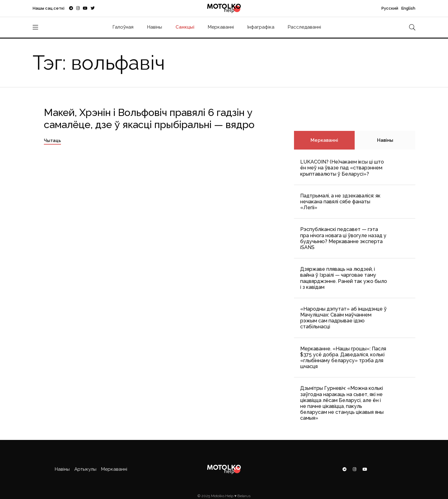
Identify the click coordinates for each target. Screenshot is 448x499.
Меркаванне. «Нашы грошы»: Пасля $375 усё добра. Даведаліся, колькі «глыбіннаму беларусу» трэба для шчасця (343, 358)
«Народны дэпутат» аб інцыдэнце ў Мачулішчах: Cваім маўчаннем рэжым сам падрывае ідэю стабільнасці (343, 318)
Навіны (155, 27)
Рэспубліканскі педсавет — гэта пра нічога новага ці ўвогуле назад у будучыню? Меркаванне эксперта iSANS (343, 238)
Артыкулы (85, 469)
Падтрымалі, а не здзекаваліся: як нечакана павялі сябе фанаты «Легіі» (340, 202)
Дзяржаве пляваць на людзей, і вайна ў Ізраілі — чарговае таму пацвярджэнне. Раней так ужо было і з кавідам (344, 278)
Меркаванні (221, 27)
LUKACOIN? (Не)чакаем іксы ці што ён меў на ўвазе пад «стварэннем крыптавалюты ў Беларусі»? (342, 168)
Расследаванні (304, 27)
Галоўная (123, 27)
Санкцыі (185, 27)
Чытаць (52, 141)
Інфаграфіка (261, 27)
